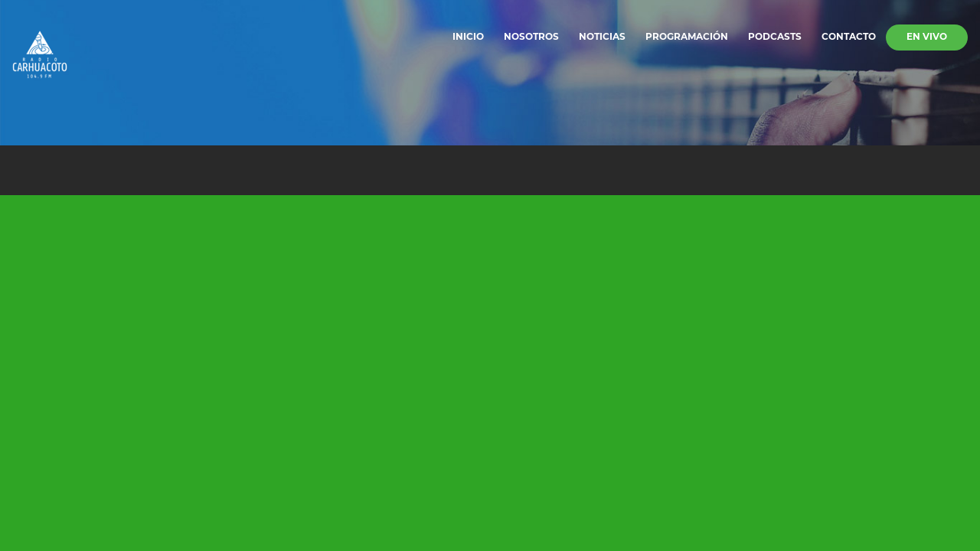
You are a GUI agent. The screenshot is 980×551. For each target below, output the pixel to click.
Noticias (602, 37)
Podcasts (775, 37)
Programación (687, 37)
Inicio (468, 37)
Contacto (849, 37)
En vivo (927, 37)
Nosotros (531, 37)
